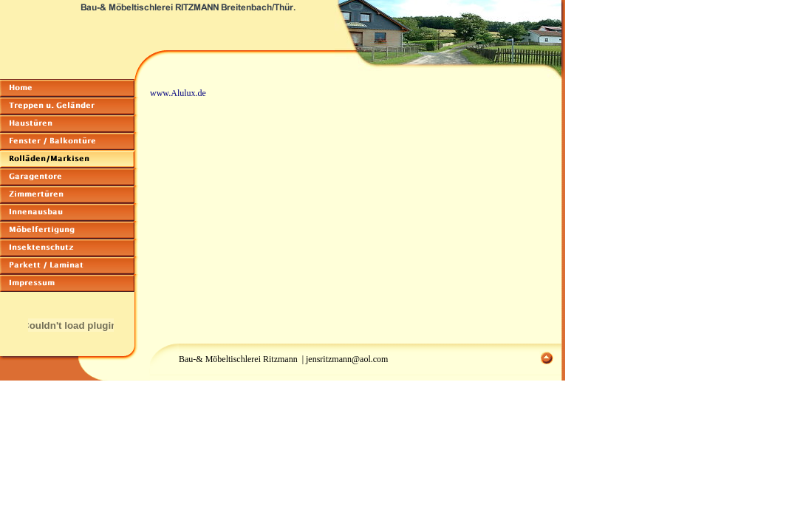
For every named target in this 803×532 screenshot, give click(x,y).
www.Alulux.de (178, 93)
